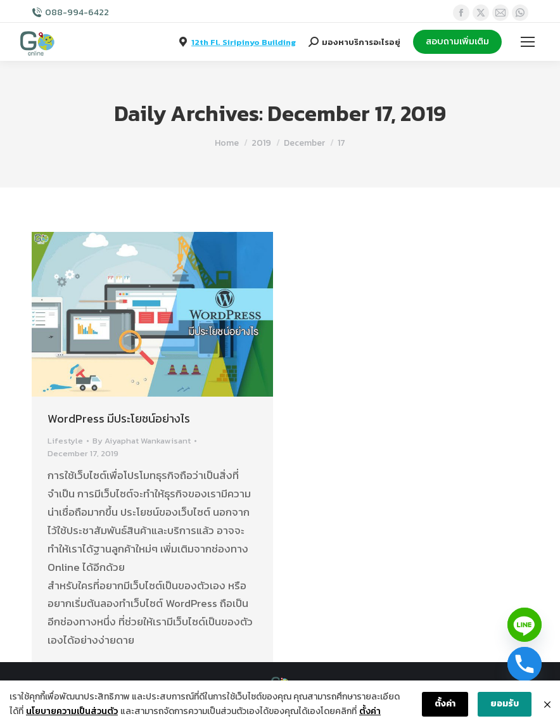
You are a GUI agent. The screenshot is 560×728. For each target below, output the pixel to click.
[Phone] (525, 664)
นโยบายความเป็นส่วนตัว (72, 711)
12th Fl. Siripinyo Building (244, 42)
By (142, 441)
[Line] (525, 625)
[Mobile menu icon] (528, 42)
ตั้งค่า (370, 711)
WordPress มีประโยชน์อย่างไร (119, 418)
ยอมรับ (505, 704)
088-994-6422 (77, 13)
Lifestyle (65, 441)
